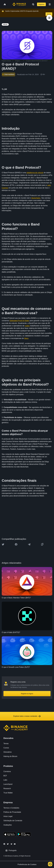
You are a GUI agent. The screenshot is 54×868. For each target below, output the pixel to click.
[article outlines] (49, 18)
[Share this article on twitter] (3, 544)
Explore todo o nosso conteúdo (27, 716)
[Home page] (19, 4)
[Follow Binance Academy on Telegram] (11, 844)
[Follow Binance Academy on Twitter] (8, 844)
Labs (5, 780)
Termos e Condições (11, 808)
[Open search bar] (33, 4)
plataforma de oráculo (35, 173)
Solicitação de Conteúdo (13, 821)
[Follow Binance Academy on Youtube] (15, 844)
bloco (26, 338)
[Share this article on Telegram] (29, 544)
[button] (50, 4)
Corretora (7, 771)
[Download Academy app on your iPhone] (10, 835)
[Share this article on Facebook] (16, 544)
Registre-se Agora (27, 694)
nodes (27, 326)
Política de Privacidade (12, 812)
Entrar (49, 14)
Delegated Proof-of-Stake (19, 321)
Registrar (41, 4)
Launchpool (8, 784)
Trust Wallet (8, 793)
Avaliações (8, 825)
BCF (5, 776)
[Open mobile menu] (50, 4)
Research (7, 789)
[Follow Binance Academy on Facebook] (4, 844)
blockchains (36, 198)
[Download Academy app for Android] (24, 835)
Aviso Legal (8, 816)
